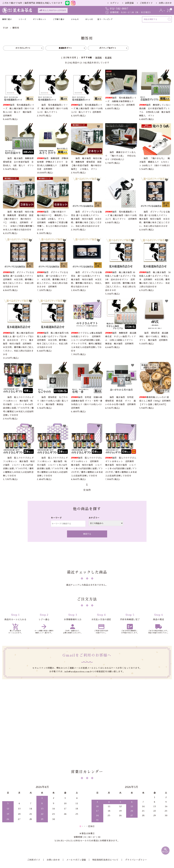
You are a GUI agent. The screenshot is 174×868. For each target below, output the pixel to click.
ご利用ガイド (146, 3)
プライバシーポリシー (132, 828)
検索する (87, 534)
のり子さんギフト (23, 48)
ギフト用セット (39, 19)
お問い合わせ (165, 3)
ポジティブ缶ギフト (108, 48)
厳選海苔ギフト (65, 48)
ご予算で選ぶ (59, 19)
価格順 (99, 58)
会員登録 (129, 3)
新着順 (108, 58)
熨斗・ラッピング (105, 19)
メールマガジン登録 (76, 828)
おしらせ (89, 19)
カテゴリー (94, 518)
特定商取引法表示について (103, 828)
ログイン (115, 3)
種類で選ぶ (7, 19)
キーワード (56, 518)
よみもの (75, 19)
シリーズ (22, 19)
